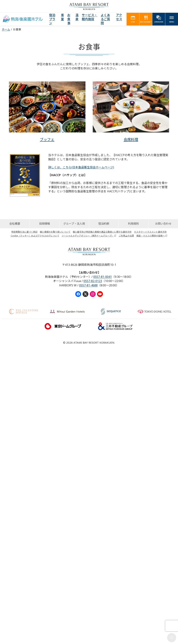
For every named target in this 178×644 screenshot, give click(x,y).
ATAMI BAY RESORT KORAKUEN (89, 6)
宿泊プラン (52, 19)
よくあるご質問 (105, 19)
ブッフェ (47, 139)
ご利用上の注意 (126, 236)
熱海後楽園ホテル (23, 19)
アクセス (119, 17)
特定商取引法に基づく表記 (24, 232)
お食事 (69, 19)
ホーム (6, 29)
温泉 (77, 17)
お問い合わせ (163, 224)
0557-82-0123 (93, 281)
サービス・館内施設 (90, 17)
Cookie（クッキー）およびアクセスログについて (35, 236)
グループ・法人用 (74, 224)
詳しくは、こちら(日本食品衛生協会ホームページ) (81, 167)
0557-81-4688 (88, 285)
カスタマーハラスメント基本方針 (150, 232)
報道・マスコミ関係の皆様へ (151, 236)
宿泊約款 (104, 224)
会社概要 (15, 224)
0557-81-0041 (103, 277)
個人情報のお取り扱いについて (55, 232)
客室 (62, 17)
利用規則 (133, 224)
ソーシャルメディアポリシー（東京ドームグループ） (88, 236)
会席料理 (131, 139)
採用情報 (45, 224)
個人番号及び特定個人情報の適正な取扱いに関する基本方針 (102, 232)
